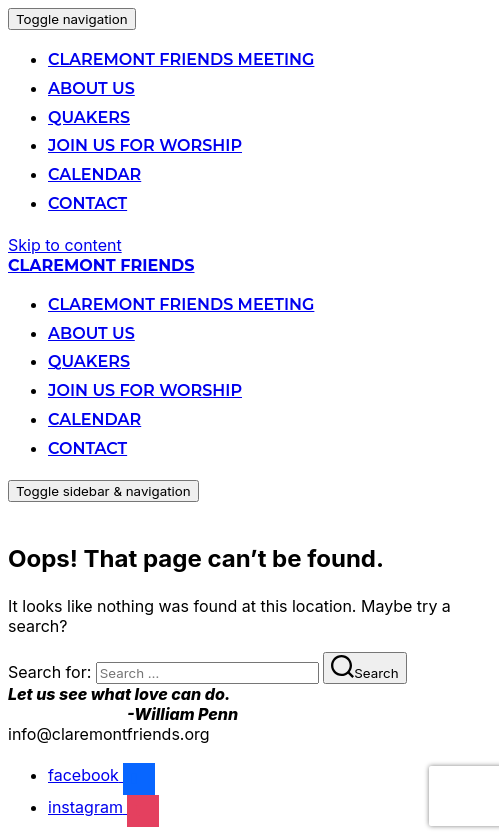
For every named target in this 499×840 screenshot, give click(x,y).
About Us (91, 88)
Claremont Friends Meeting (181, 59)
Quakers (89, 117)
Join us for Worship (145, 145)
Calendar (94, 174)
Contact (87, 203)
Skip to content (65, 245)
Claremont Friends (101, 265)
